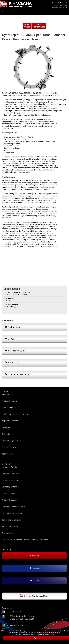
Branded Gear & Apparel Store (34, 596)
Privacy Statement (54, 633)
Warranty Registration (11, 441)
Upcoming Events (9, 467)
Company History (9, 487)
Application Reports (10, 421)
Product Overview (9, 500)
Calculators (7, 434)
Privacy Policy (8, 533)
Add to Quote (27, 26)
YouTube (35, 556)
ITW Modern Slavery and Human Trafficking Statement (25, 540)
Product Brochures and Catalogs (16, 414)
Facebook (34, 568)
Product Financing (10, 401)
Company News (9, 493)
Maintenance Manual (17, 374)
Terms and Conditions (11, 520)
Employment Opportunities (14, 507)
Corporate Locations (10, 474)
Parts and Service (9, 447)
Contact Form (16, 612)
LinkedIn (35, 581)
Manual (10, 339)
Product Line (12, 362)
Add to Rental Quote (39, 26)
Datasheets (7, 427)
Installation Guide (15, 351)
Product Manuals (9, 407)
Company (6, 464)
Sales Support (8, 394)
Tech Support (8, 454)
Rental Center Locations (12, 480)
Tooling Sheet (13, 327)
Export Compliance (10, 526)
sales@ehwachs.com (60, 7)
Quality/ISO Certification (12, 513)
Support (6, 391)
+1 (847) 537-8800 (60, 5)
